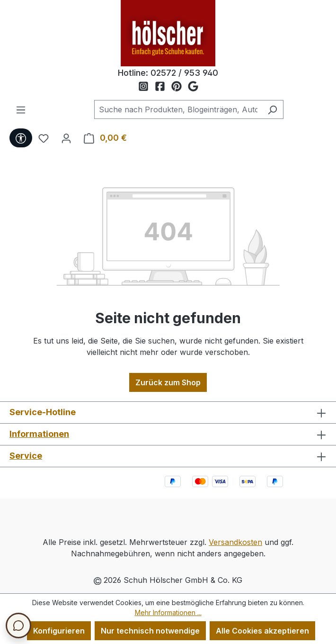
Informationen (39, 434)
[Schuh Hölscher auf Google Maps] (193, 87)
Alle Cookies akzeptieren (262, 631)
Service (26, 456)
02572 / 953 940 (184, 73)
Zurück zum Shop (168, 382)
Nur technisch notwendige (150, 631)
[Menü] (21, 109)
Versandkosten (235, 542)
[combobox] (178, 109)
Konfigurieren (59, 631)
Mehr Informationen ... (168, 612)
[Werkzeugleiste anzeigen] (21, 138)
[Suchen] (272, 109)
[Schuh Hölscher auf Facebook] (163, 87)
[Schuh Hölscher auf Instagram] (146, 87)
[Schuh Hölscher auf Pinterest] (180, 87)
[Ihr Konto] (66, 138)
